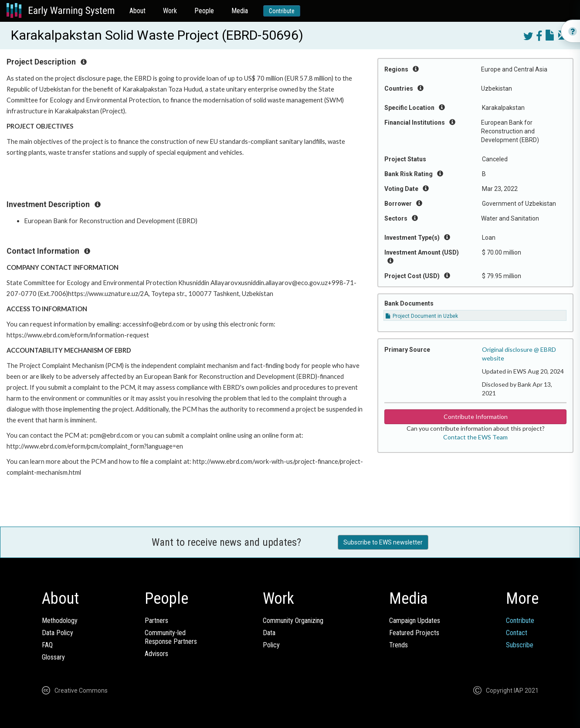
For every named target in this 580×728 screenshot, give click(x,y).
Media (240, 11)
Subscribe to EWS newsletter (383, 542)
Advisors (156, 654)
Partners (156, 621)
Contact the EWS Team (475, 437)
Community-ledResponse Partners (171, 637)
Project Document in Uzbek (422, 316)
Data (269, 633)
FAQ (47, 645)
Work (170, 11)
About (137, 11)
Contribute (282, 11)
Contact (517, 633)
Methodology (60, 621)
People (204, 11)
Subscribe (520, 645)
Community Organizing (293, 621)
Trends (399, 645)
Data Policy (58, 633)
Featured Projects (414, 633)
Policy (271, 645)
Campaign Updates (415, 621)
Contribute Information (476, 417)
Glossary (53, 657)
